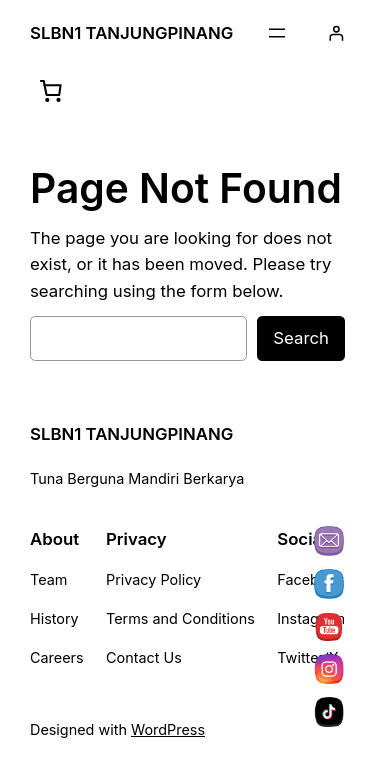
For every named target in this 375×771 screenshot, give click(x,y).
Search (301, 338)
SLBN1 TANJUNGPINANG (131, 33)
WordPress (168, 729)
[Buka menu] (277, 33)
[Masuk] (336, 33)
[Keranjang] (51, 91)
